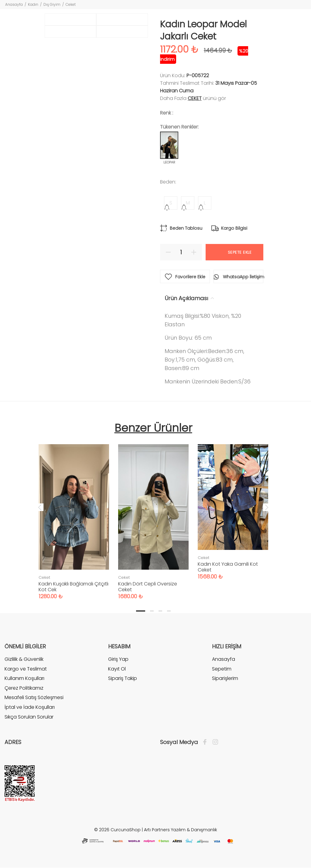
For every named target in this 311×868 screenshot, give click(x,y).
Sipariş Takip (123, 678)
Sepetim (222, 669)
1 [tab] (141, 611)
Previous (40, 507)
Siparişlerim (225, 678)
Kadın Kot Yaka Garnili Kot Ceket (228, 567)
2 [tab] (152, 611)
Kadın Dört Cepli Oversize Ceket (148, 587)
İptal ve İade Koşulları (30, 707)
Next (267, 507)
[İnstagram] (214, 742)
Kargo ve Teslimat (26, 669)
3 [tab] (160, 611)
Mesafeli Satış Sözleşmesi (34, 697)
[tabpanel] (74, 516)
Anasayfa (14, 4)
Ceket (71, 4)
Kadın (33, 4)
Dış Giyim (52, 4)
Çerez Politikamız (24, 688)
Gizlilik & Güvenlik (24, 659)
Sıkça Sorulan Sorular (29, 717)
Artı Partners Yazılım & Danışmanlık (181, 830)
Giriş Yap (118, 659)
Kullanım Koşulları (24, 678)
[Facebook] (206, 742)
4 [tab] (169, 611)
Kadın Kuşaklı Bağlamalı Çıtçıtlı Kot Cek (73, 587)
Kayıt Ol (117, 669)
